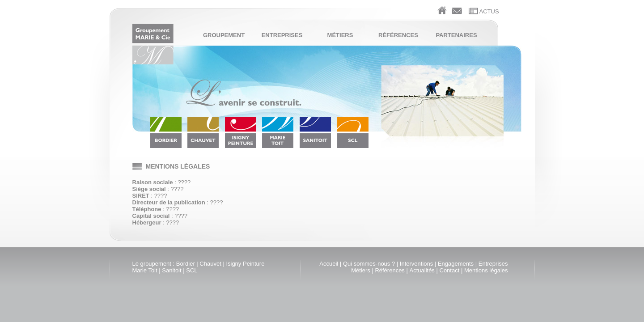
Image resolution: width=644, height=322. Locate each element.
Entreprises (282, 35)
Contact (450, 270)
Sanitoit (172, 270)
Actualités (422, 270)
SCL (192, 270)
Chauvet (210, 264)
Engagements (456, 264)
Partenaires (456, 35)
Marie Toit (145, 270)
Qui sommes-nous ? (369, 264)
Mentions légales (486, 270)
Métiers (340, 35)
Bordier (186, 264)
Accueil (329, 264)
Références (398, 35)
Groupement (224, 35)
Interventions (416, 264)
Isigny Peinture (245, 264)
